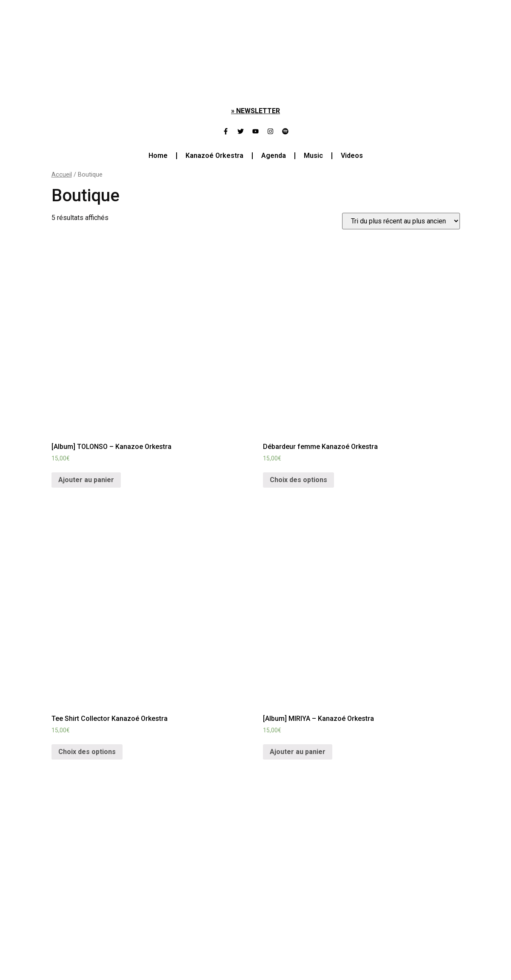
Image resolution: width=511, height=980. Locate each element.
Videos (352, 156)
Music (313, 156)
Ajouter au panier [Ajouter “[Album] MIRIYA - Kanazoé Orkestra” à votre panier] (298, 752)
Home (158, 156)
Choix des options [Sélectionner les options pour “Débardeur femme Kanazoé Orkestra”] (298, 480)
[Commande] (401, 221)
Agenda (274, 156)
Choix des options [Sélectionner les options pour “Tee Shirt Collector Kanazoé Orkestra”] (87, 752)
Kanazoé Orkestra (214, 156)
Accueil (62, 174)
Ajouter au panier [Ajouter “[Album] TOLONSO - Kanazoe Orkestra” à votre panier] (86, 480)
